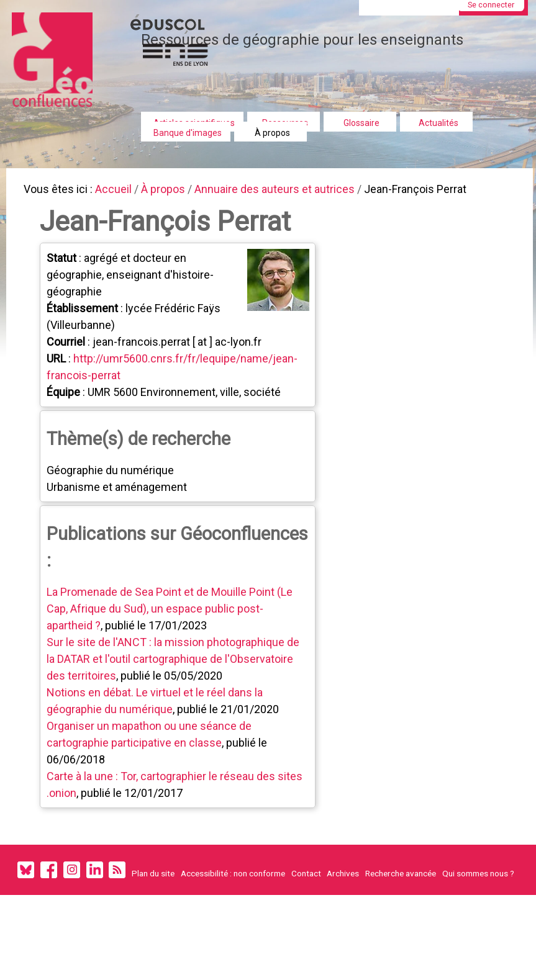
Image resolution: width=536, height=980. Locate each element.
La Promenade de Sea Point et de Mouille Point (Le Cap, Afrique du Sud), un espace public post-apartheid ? (171, 613)
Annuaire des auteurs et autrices (287, 191)
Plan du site (153, 880)
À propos (272, 133)
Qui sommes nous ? (478, 880)
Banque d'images (188, 133)
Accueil (118, 191)
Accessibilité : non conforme (233, 880)
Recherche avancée (401, 880)
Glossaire (361, 123)
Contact (306, 880)
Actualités (438, 123)
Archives (343, 880)
